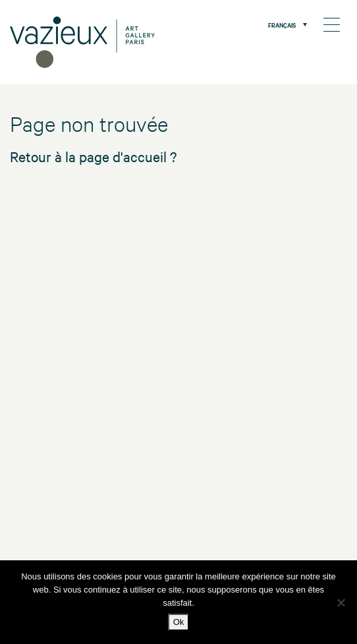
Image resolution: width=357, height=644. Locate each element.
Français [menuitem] (282, 25)
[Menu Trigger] (332, 25)
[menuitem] (284, 24)
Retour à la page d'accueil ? (93, 156)
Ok (179, 622)
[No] (341, 602)
